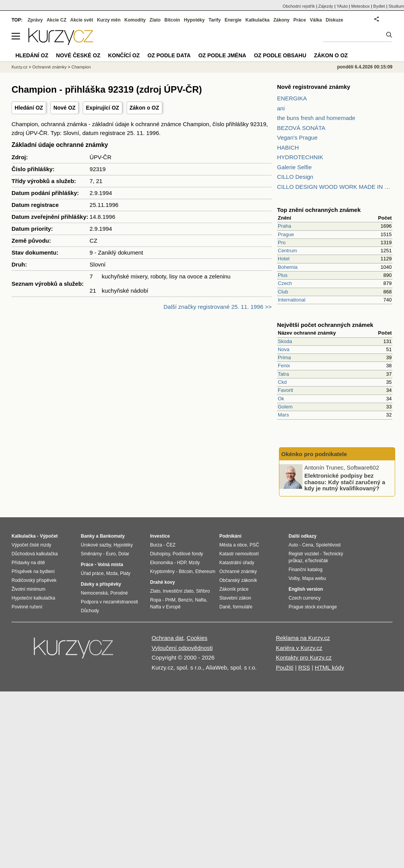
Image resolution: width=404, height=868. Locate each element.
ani (281, 108)
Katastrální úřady (237, 563)
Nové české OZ (78, 55)
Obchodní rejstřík (299, 6)
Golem (285, 407)
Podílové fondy (188, 554)
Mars (283, 415)
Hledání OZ (29, 108)
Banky (88, 536)
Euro (111, 554)
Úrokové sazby (96, 545)
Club (283, 292)
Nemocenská (94, 593)
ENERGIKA (292, 98)
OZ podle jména (222, 55)
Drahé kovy (163, 582)
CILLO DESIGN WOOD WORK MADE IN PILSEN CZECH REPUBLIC (335, 187)
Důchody (90, 611)
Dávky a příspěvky (101, 584)
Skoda (285, 341)
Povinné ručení (27, 607)
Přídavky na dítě (28, 563)
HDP (182, 563)
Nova (284, 349)
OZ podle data (169, 55)
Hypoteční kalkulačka (33, 598)
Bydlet (379, 6)
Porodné (119, 593)
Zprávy (35, 20)
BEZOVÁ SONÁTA (301, 128)
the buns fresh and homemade (316, 118)
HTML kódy (329, 667)
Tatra (283, 374)
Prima (284, 357)
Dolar (124, 554)
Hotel (284, 259)
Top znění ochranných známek (319, 210)
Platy (125, 573)
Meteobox (361, 6)
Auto (293, 545)
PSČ (255, 545)
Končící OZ (124, 55)
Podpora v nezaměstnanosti (109, 602)
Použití (285, 667)
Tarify (215, 20)
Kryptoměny (162, 571)
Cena (308, 545)
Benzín (185, 600)
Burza (156, 545)
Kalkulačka (258, 20)
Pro (282, 242)
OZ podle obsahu (280, 55)
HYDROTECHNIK (300, 157)
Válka (316, 20)
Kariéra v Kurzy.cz (299, 648)
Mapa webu (314, 578)
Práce (300, 20)
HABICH (288, 147)
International (292, 300)
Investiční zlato (178, 591)
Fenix (284, 366)
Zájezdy (326, 6)
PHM (170, 600)
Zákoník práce (234, 589)
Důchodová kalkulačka (35, 554)
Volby (294, 578)
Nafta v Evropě (165, 607)
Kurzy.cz (19, 67)
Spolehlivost (328, 545)
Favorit (285, 390)
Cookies (197, 638)
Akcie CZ (56, 20)
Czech (285, 283)
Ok (281, 399)
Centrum (287, 251)
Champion (81, 67)
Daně (225, 607)
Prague (286, 234)
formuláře (243, 607)
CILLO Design (295, 177)
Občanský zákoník (238, 580)
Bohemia (288, 267)
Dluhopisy (160, 554)
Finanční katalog (306, 570)
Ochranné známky (49, 67)
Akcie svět (82, 20)
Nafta (201, 600)
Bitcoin (172, 20)
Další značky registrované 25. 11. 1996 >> (218, 307)
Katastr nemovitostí (239, 554)
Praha (285, 226)
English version (306, 589)
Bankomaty (112, 536)
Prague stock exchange (313, 607)
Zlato (155, 20)
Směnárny (91, 554)
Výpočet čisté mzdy (31, 545)
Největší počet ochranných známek (325, 325)
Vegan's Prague (297, 137)
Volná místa (110, 565)
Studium (396, 6)
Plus (283, 275)
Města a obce (233, 545)
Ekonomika (161, 563)
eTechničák (317, 561)
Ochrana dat (168, 638)
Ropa (156, 600)
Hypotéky (194, 20)
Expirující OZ (102, 108)
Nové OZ (65, 108)
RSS (304, 667)
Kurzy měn (109, 20)
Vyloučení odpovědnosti (182, 648)
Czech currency (305, 598)
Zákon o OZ (144, 108)
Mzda (112, 573)
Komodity (135, 20)
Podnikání (230, 536)
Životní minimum (28, 589)
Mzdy (194, 563)
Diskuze (335, 20)
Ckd (282, 382)
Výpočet (49, 536)
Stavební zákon (235, 598)
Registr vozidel (304, 554)
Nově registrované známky (314, 87)
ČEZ (171, 545)
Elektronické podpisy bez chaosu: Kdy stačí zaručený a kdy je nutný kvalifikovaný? (345, 482)
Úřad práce (92, 573)
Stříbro (203, 591)
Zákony (281, 20)
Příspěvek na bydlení (33, 571)
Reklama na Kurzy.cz (303, 638)
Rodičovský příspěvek (34, 580)
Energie (233, 20)
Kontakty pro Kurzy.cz (304, 657)
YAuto (342, 6)
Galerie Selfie (294, 167)
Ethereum (205, 571)
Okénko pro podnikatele (314, 454)
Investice (160, 536)
